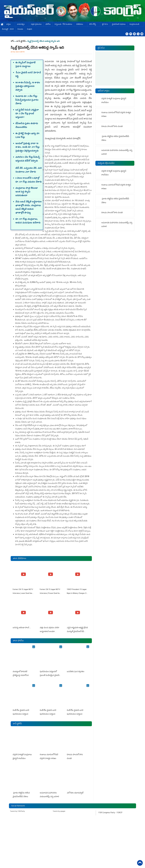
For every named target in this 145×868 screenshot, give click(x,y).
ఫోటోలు (48, 24)
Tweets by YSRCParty (17, 808)
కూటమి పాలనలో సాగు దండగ (77, 752)
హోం (13, 41)
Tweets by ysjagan (59, 808)
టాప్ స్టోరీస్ (21, 41)
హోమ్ (2, 24)
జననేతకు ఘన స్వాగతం (75, 670)
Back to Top (140, 863)
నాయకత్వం (22, 24)
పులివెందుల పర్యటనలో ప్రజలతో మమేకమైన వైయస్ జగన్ (49, 674)
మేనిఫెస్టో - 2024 (8, 29)
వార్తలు (10, 24)
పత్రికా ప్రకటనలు (36, 24)
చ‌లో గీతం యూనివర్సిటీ (75, 790)
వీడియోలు (81, 24)
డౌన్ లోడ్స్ (94, 24)
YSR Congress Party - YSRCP (110, 810)
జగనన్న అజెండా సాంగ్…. (22, 627)
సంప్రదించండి (135, 24)
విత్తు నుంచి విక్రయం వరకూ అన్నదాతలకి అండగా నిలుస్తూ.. (49, 631)
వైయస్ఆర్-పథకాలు (119, 24)
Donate (20, 29)
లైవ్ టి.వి (105, 24)
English (30, 29)
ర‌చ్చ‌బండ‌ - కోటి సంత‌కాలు (63, 24)
